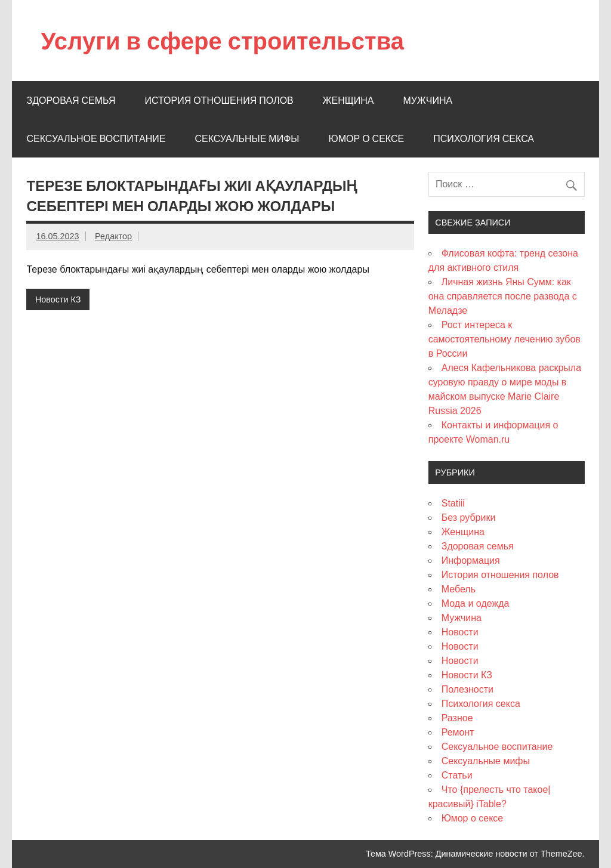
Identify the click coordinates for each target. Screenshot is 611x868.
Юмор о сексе (367, 138)
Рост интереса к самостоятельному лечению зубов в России (504, 339)
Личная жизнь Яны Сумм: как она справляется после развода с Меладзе (503, 296)
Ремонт (458, 732)
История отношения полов (219, 100)
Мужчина (428, 100)
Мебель (459, 589)
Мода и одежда (476, 603)
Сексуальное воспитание (96, 138)
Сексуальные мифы (247, 138)
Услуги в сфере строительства (222, 40)
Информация (471, 560)
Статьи (457, 775)
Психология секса (484, 138)
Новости (460, 632)
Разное (457, 718)
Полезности (467, 689)
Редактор (113, 236)
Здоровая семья (71, 100)
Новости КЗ (58, 299)
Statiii (453, 503)
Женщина (348, 100)
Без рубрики (469, 518)
